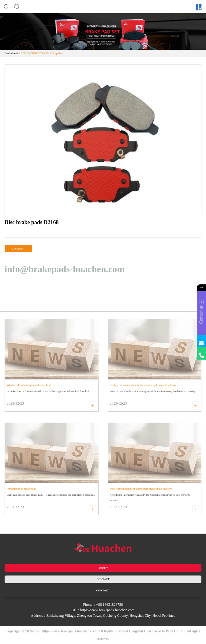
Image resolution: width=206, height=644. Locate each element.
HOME (24, 53)
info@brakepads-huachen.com (65, 269)
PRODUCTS (37, 53)
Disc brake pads (53, 53)
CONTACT (18, 249)
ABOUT (103, 568)
